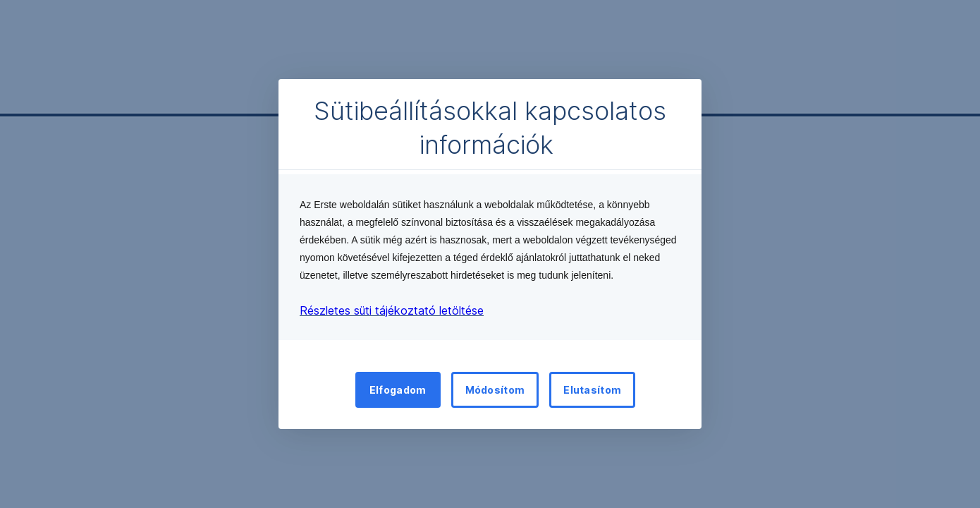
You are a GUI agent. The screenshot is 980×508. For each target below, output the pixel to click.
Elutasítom (592, 390)
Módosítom (495, 390)
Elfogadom (398, 390)
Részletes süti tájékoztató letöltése (392, 310)
